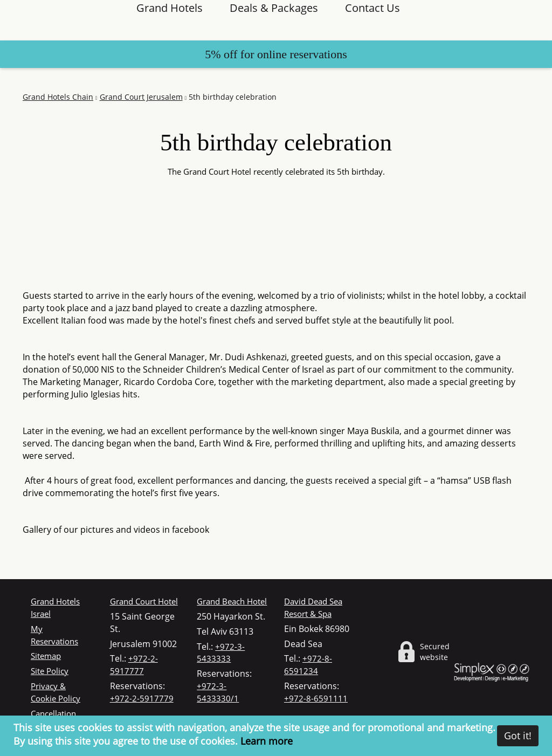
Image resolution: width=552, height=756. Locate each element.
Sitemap (46, 656)
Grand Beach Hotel (232, 601)
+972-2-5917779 (142, 698)
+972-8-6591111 (316, 698)
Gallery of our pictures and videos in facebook (116, 530)
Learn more (267, 741)
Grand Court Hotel (144, 601)
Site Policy (50, 671)
